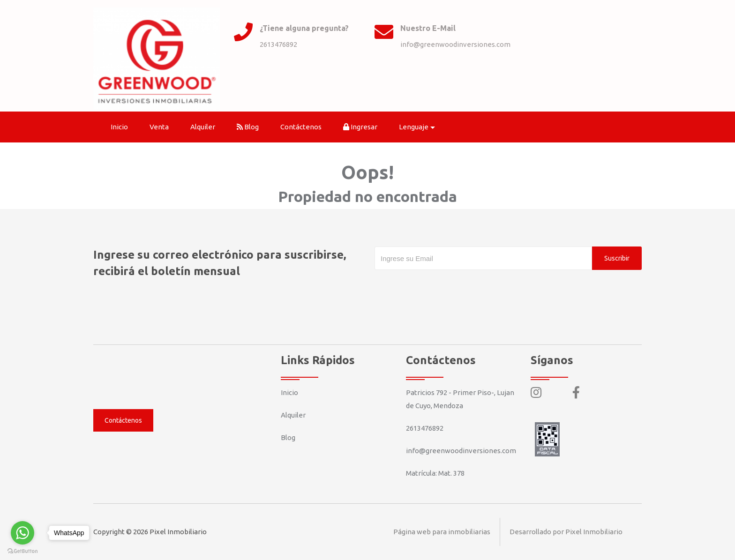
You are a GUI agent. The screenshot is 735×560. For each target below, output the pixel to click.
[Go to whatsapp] (22, 533)
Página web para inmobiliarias (442, 532)
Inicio (119, 127)
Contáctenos (301, 127)
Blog (248, 127)
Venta (159, 127)
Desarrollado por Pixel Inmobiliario (566, 532)
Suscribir (617, 258)
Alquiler (203, 127)
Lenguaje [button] (414, 127)
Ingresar (360, 127)
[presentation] (446, 289)
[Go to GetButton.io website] (22, 551)
